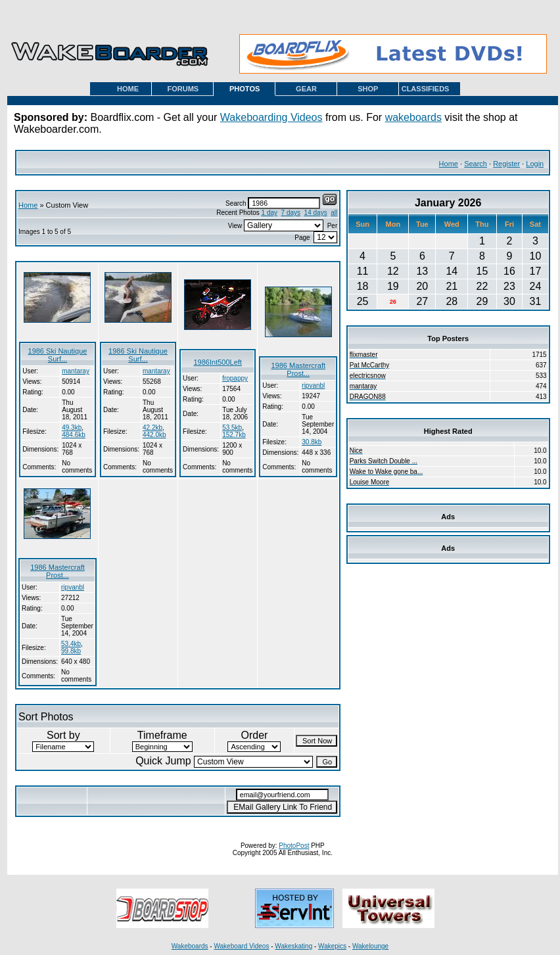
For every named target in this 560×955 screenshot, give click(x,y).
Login (535, 164)
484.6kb (74, 435)
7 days (291, 213)
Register (506, 164)
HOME (128, 89)
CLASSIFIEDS (426, 89)
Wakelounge (370, 946)
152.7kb (234, 435)
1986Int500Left (217, 362)
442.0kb (154, 435)
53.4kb (71, 644)
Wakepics (332, 946)
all (334, 213)
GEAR (306, 89)
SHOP (368, 89)
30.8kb (312, 442)
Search (476, 164)
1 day (269, 213)
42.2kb (152, 428)
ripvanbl (313, 385)
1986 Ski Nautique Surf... (58, 355)
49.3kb (72, 428)
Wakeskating (293, 946)
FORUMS (183, 89)
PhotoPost (294, 846)
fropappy (235, 378)
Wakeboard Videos (241, 946)
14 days (316, 213)
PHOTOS (245, 89)
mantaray (76, 371)
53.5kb (232, 428)
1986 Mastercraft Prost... (298, 369)
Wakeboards (190, 946)
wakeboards (413, 117)
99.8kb (71, 651)
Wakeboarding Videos (271, 117)
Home (449, 164)
